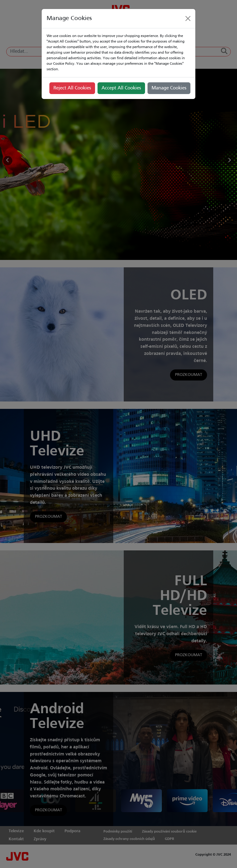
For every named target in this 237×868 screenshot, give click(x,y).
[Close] (188, 19)
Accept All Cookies (121, 88)
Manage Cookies (169, 88)
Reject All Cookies (72, 88)
